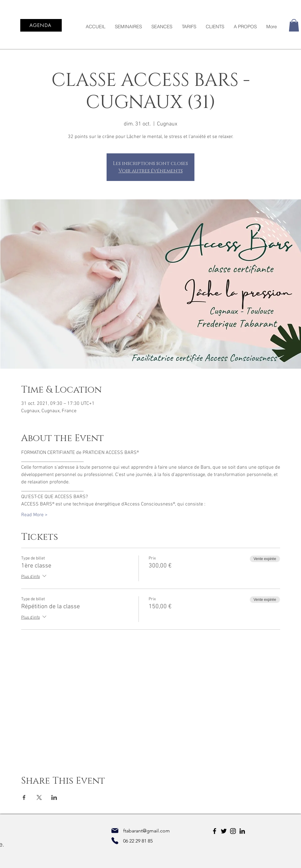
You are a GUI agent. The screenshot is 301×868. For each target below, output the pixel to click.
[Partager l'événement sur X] (39, 797)
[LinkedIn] (242, 831)
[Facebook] (215, 831)
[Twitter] (224, 831)
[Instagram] (233, 831)
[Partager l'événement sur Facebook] (24, 797)
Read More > (34, 515)
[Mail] (115, 831)
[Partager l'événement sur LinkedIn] (54, 797)
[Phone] (115, 841)
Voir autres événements (151, 171)
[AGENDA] (41, 25)
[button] (294, 25)
